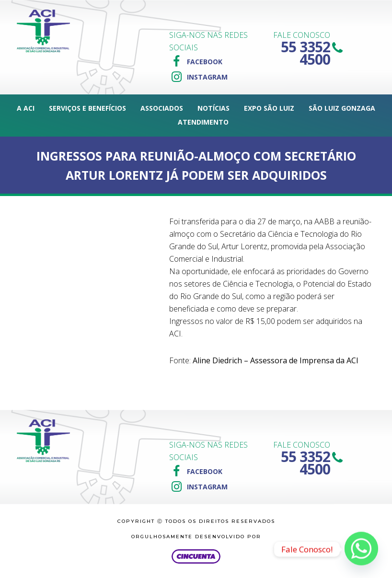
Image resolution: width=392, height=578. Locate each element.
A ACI (26, 108)
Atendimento (203, 122)
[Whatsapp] (361, 549)
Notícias (213, 108)
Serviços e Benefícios (87, 108)
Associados (162, 108)
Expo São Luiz (269, 108)
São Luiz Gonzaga (342, 108)
